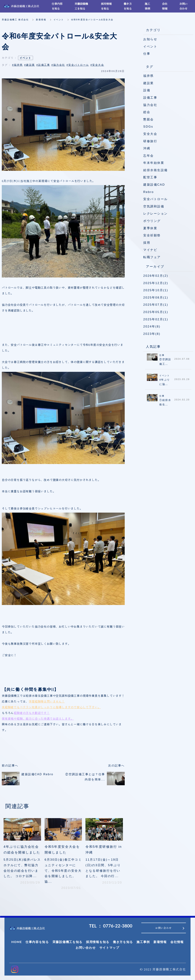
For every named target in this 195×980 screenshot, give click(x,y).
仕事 (147, 54)
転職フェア (152, 257)
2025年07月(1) (156, 305)
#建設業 (30, 65)
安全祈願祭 (152, 235)
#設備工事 (43, 65)
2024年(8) (152, 327)
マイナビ (150, 250)
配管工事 (150, 177)
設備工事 (150, 98)
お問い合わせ (86, 948)
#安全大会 (97, 65)
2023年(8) (152, 334)
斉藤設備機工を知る (67, 942)
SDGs (148, 127)
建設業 (149, 83)
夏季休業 (150, 228)
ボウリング (152, 221)
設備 (147, 90)
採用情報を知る (98, 942)
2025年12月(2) (156, 283)
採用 (147, 243)
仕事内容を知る (37, 942)
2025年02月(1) (156, 319)
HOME (17, 942)
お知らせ (150, 39)
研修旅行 (150, 141)
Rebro (149, 192)
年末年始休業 (154, 163)
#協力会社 (58, 65)
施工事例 (143, 942)
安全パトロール (155, 199)
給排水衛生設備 (155, 170)
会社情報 (177, 942)
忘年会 (149, 156)
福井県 (149, 76)
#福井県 (17, 65)
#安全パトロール (78, 65)
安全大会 (150, 134)
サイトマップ (109, 948)
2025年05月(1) (156, 312)
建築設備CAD (154, 185)
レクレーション (155, 214)
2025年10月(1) (156, 290)
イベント (59, 20)
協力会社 (150, 105)
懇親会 (149, 119)
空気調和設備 (154, 206)
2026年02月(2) (156, 276)
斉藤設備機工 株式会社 (15, 20)
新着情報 (41, 20)
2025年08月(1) (156, 298)
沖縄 (147, 148)
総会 (147, 112)
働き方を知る (123, 942)
